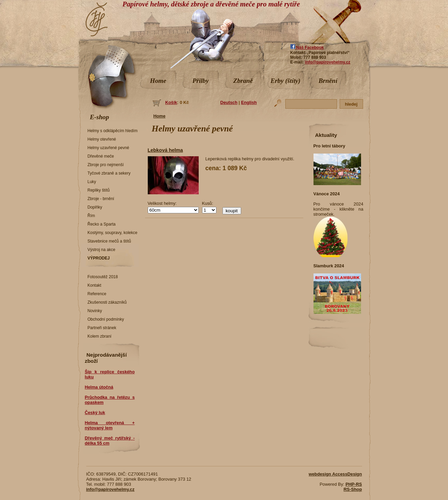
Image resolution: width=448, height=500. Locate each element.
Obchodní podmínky (106, 319)
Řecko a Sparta (102, 224)
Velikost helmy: (162, 203)
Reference (97, 294)
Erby (286, 81)
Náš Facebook (307, 48)
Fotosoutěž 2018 (103, 277)
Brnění (328, 81)
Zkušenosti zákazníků (107, 302)
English (249, 102)
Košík (171, 102)
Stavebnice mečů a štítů (109, 241)
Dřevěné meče (101, 156)
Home (158, 81)
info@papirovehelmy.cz (328, 62)
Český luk (95, 413)
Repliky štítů (99, 190)
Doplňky (95, 207)
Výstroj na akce (102, 250)
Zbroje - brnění (101, 199)
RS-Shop (353, 489)
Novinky (95, 311)
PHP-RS (354, 484)
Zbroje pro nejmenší (106, 165)
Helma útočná (99, 387)
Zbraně (243, 81)
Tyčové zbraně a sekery (109, 173)
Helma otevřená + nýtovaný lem (110, 425)
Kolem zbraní (100, 336)
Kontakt (95, 285)
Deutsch (229, 102)
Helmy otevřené (102, 139)
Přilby (201, 81)
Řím (91, 216)
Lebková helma (165, 150)
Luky (92, 182)
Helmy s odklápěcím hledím (113, 131)
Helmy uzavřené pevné (109, 148)
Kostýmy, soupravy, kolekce (113, 233)
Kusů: (208, 203)
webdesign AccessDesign (335, 474)
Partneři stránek (102, 328)
